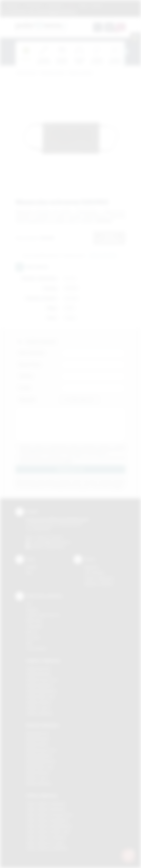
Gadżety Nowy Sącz (41, 696)
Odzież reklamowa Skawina (46, 837)
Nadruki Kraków (37, 744)
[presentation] (125, 52)
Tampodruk (34, 626)
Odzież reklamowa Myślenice (47, 820)
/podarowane (55, 547)
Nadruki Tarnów (37, 778)
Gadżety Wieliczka (39, 713)
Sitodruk (32, 609)
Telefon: (26, 376)
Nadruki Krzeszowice (41, 750)
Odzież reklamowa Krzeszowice (49, 815)
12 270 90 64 (17, 12)
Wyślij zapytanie (103, 256)
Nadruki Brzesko (38, 739)
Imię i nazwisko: (32, 353)
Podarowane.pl (26, 73)
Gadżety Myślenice (40, 685)
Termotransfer (36, 649)
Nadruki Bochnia (38, 733)
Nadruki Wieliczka (39, 784)
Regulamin (13, 5)
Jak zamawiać (33, 5)
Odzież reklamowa (42, 795)
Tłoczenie (33, 637)
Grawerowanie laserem (43, 615)
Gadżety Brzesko (39, 674)
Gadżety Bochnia (38, 668)
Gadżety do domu (53, 73)
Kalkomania (34, 621)
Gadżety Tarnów (38, 708)
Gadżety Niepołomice (42, 691)
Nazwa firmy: (30, 364)
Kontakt (97, 5)
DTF (29, 604)
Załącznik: (27, 399)
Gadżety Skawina (39, 702)
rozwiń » (68, 461)
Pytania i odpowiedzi (99, 578)
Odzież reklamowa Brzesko (46, 804)
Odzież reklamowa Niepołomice (49, 826)
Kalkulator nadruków (99, 584)
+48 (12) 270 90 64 (49, 537)
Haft (29, 643)
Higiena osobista (81, 73)
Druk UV (32, 632)
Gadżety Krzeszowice (42, 680)
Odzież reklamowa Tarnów (45, 843)
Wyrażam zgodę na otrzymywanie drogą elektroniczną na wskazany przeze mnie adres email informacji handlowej (73, 459)
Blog (83, 5)
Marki (71, 5)
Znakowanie (55, 5)
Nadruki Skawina (38, 772)
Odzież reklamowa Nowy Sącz (48, 832)
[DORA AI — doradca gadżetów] (128, 855)
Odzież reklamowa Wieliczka (47, 848)
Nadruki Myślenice (39, 756)
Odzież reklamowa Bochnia (46, 809)
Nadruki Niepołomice (41, 761)
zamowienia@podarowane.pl (55, 12)
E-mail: (25, 388)
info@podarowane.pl (56, 542)
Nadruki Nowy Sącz (40, 767)
